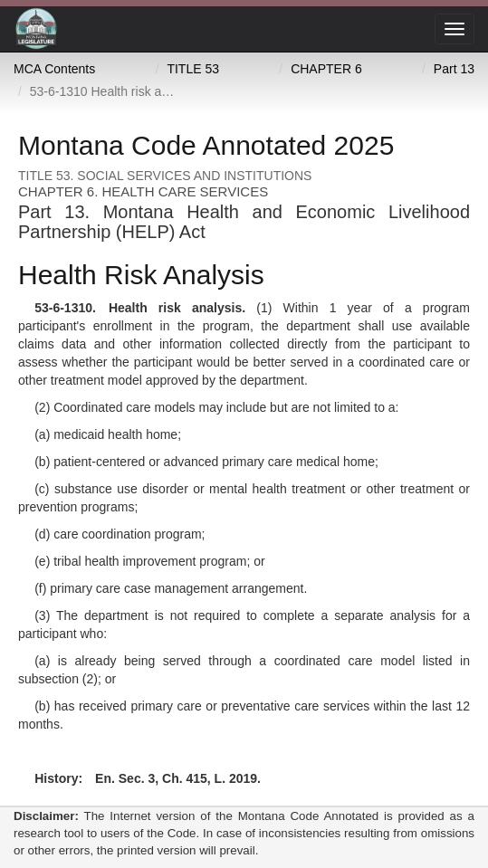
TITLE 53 (193, 69)
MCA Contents (54, 69)
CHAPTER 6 (326, 69)
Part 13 (454, 69)
